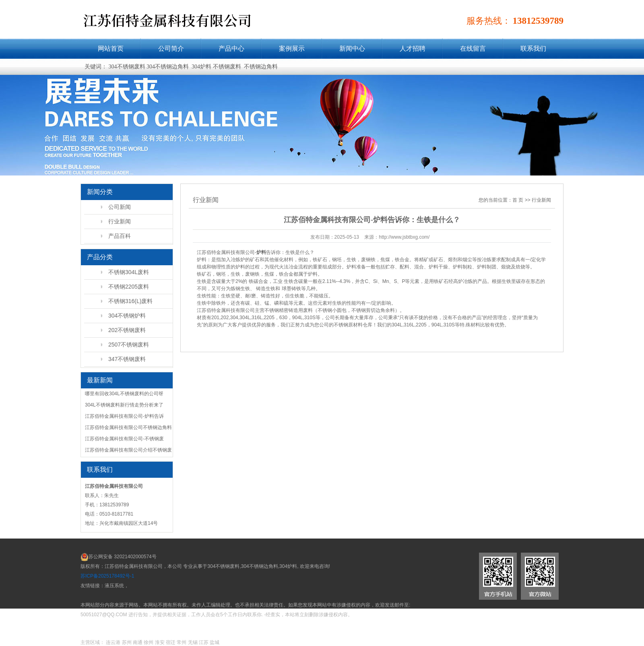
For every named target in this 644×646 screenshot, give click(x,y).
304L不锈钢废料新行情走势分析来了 (124, 405)
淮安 (160, 642)
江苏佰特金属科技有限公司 (226, 310)
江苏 (204, 642)
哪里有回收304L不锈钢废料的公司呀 (124, 394)
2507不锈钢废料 (129, 345)
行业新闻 (120, 221)
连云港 (113, 642)
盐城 (215, 642)
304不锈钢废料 (223, 566)
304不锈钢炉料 (127, 316)
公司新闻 (120, 207)
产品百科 (120, 236)
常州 (182, 642)
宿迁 (171, 642)
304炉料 (288, 566)
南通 (138, 642)
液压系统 (114, 586)
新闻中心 (352, 49)
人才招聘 (413, 49)
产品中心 (231, 49)
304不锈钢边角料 (260, 566)
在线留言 (473, 49)
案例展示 (292, 49)
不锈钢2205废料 (129, 287)
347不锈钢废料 (127, 359)
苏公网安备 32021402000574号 (123, 557)
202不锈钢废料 (127, 330)
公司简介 (171, 49)
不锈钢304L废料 (129, 272)
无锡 (193, 642)
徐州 (149, 642)
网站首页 (111, 49)
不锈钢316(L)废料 (130, 301)
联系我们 (533, 49)
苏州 (127, 642)
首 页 (518, 200)
